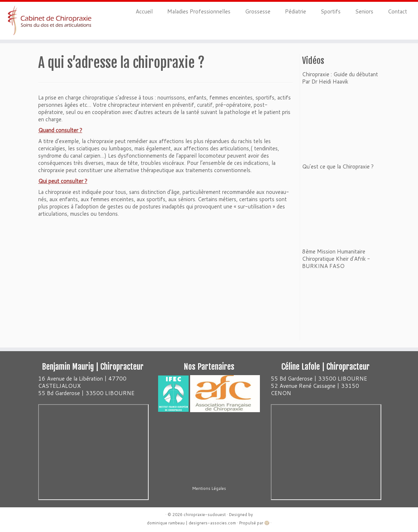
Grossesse (258, 11)
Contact (397, 11)
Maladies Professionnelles (199, 11)
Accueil (144, 11)
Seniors (364, 11)
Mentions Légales (209, 488)
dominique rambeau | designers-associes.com (191, 523)
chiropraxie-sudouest (205, 515)
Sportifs (331, 11)
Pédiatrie (296, 11)
